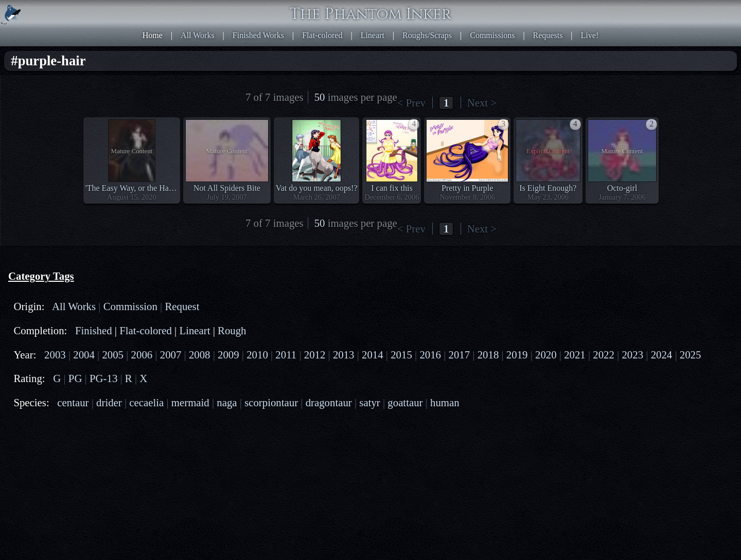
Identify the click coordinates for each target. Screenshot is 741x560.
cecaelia (146, 402)
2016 (430, 355)
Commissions (492, 35)
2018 (488, 355)
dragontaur (329, 402)
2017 (460, 355)
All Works (198, 35)
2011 (286, 355)
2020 (546, 355)
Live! (590, 35)
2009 (228, 355)
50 (320, 97)
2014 (373, 355)
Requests (548, 35)
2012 (315, 355)
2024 (662, 355)
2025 (691, 355)
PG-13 (103, 378)
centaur (73, 402)
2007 (171, 355)
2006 (142, 355)
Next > (482, 103)
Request (182, 306)
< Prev (411, 103)
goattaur (405, 402)
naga (227, 402)
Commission (130, 306)
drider (109, 402)
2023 (632, 355)
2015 (401, 355)
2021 (575, 355)
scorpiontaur (271, 402)
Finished (94, 330)
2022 (604, 355)
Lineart (373, 35)
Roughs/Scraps (427, 35)
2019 (517, 355)
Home (153, 35)
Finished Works (258, 35)
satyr (369, 402)
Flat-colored (322, 35)
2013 (344, 355)
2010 (257, 355)
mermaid (190, 402)
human (445, 402)
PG (75, 378)
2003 (55, 355)
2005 (113, 355)
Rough (232, 330)
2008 (200, 355)
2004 (84, 355)
